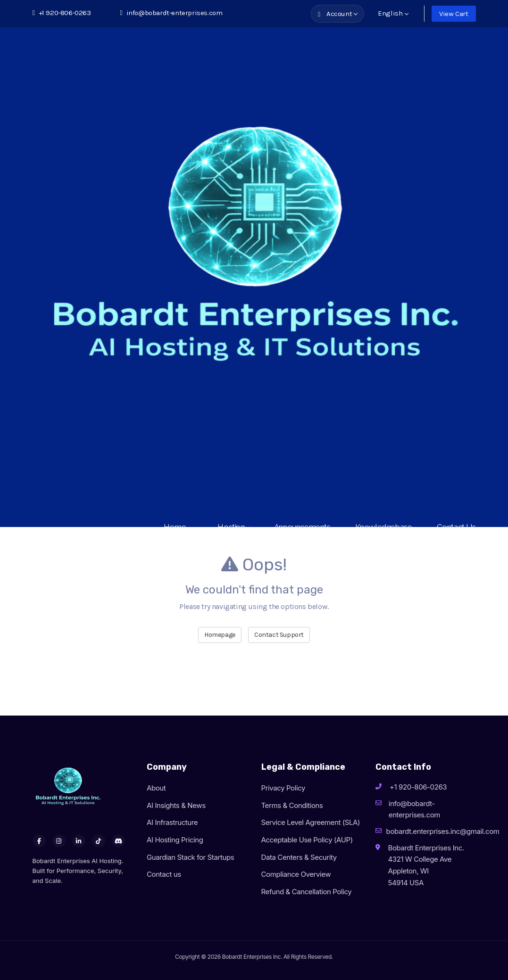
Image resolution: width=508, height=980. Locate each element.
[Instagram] (59, 841)
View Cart (454, 14)
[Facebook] (39, 841)
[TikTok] (99, 841)
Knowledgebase (384, 527)
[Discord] (118, 841)
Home (179, 527)
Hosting (233, 527)
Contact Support (279, 635)
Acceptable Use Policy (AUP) (307, 840)
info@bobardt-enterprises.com (171, 13)
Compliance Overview (296, 874)
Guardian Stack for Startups (190, 857)
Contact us (164, 874)
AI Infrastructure (172, 822)
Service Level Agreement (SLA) (311, 822)
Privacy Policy (283, 788)
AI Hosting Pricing (175, 840)
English (393, 13)
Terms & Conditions (292, 805)
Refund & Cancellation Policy (307, 892)
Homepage (220, 635)
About (156, 788)
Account (338, 14)
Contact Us (456, 527)
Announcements (302, 527)
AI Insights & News (176, 805)
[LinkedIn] (79, 841)
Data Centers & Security (299, 857)
